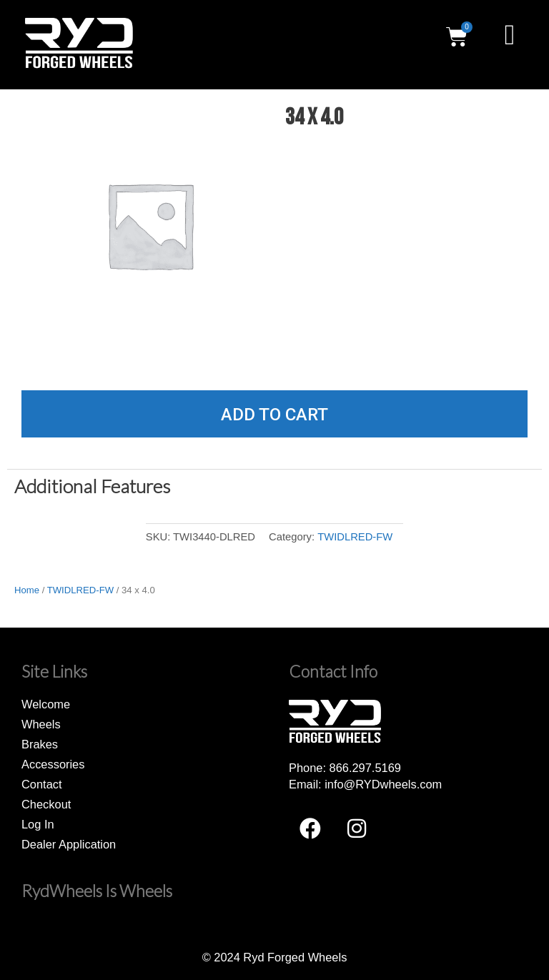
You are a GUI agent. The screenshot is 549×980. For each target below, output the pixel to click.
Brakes (40, 744)
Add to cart (274, 415)
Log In (38, 824)
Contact (42, 784)
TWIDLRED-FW (355, 537)
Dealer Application (69, 844)
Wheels (41, 724)
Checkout (46, 804)
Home (27, 590)
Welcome (46, 704)
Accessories (53, 764)
